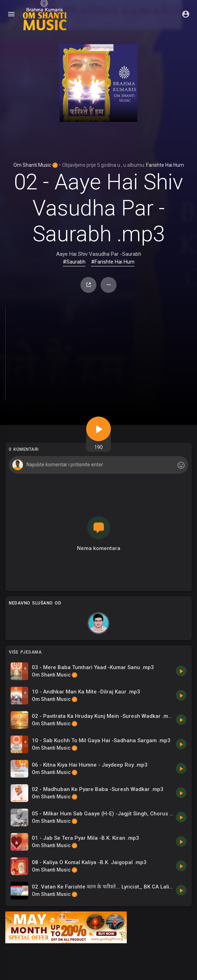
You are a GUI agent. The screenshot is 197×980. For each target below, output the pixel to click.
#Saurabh (74, 262)
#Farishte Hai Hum (113, 262)
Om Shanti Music (36, 165)
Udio (89, 285)
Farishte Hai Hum (165, 165)
